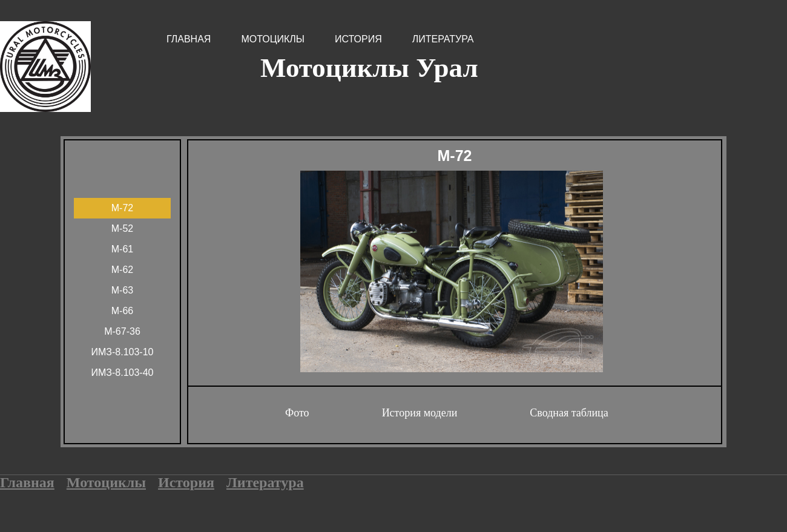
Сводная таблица (569, 413)
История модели (420, 413)
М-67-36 (122, 331)
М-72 (122, 208)
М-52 (122, 228)
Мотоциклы (273, 39)
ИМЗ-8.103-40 (123, 373)
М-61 (122, 249)
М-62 (122, 270)
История (358, 39)
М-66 (122, 311)
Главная (189, 39)
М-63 (122, 290)
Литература (443, 39)
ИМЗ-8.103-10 (123, 352)
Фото (297, 413)
